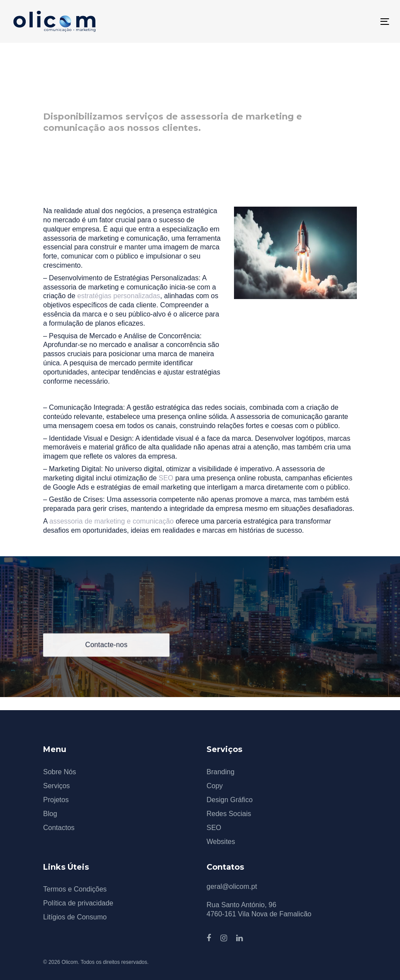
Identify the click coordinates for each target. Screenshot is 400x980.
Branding (220, 772)
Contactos (59, 828)
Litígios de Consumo (75, 917)
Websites (221, 842)
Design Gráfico (230, 800)
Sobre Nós (60, 772)
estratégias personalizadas (119, 296)
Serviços (56, 786)
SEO (166, 478)
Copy (215, 786)
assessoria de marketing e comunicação (111, 521)
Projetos (56, 800)
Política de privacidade (78, 903)
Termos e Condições (75, 889)
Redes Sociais (229, 814)
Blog (50, 814)
